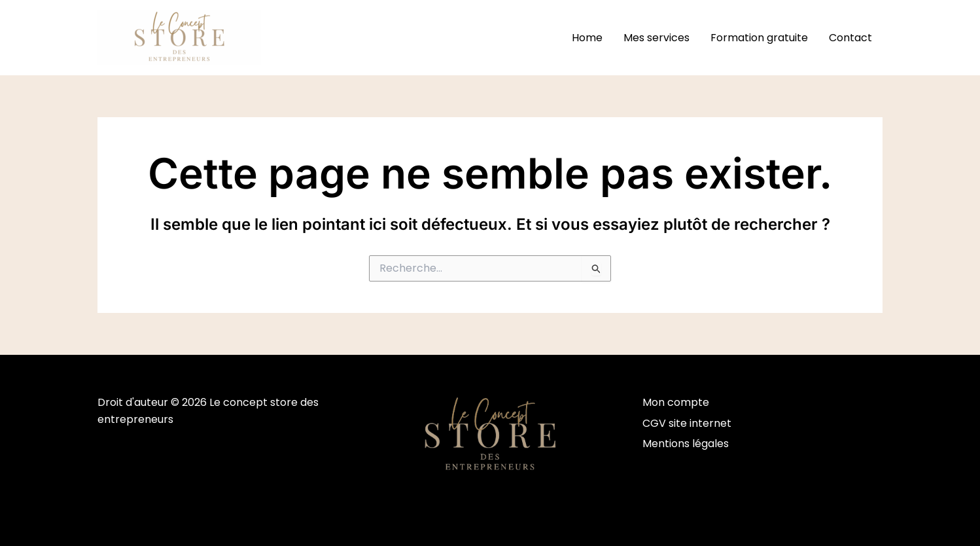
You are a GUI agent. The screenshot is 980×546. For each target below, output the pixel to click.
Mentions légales (686, 444)
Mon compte (676, 402)
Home (587, 38)
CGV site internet (687, 423)
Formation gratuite (759, 38)
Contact (850, 38)
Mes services (656, 38)
